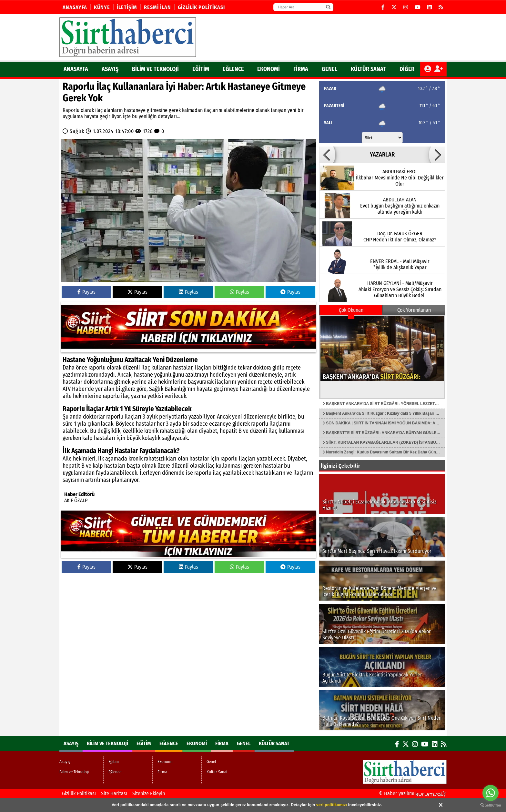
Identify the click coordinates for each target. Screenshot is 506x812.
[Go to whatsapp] (491, 793)
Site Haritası (114, 793)
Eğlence (233, 69)
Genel (329, 69)
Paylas (86, 292)
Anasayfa (75, 7)
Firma (301, 69)
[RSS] (441, 7)
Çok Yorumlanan (414, 310)
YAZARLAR (382, 155)
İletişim (127, 7)
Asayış (110, 69)
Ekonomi (268, 69)
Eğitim (201, 69)
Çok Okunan (351, 310)
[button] (327, 155)
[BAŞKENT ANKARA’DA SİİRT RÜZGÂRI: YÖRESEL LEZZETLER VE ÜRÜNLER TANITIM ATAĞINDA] (382, 357)
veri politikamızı (332, 805)
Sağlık (77, 131)
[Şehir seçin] (382, 138)
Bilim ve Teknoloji (155, 69)
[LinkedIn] (430, 7)
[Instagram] (406, 7)
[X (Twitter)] (394, 7)
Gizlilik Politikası (201, 7)
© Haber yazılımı (413, 793)
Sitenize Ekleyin (149, 793)
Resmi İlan (157, 7)
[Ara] (328, 7)
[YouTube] (418, 7)
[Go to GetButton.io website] (491, 805)
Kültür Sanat (368, 69)
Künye (102, 7)
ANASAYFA (76, 69)
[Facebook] (383, 7)
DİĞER (407, 69)
